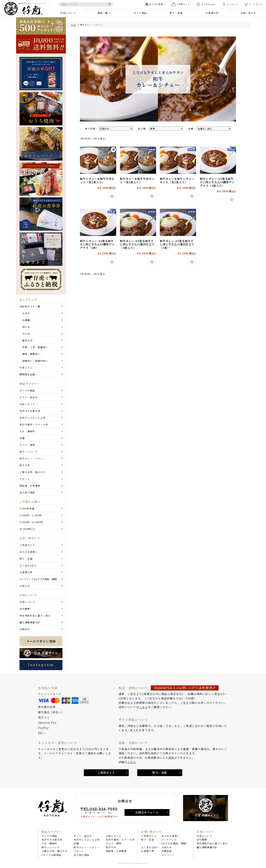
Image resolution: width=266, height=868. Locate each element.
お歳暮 (26, 320)
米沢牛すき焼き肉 (30, 411)
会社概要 (25, 609)
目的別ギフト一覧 (30, 306)
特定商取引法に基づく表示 (35, 616)
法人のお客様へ (29, 552)
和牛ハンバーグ (28, 452)
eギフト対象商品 (51, 855)
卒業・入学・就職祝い (35, 347)
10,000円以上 (28, 529)
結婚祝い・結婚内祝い (35, 361)
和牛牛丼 (25, 465)
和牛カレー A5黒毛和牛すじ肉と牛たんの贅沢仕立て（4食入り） (137, 244)
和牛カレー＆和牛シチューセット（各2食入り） (177, 180)
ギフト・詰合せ (29, 397)
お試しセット (27, 404)
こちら (144, 707)
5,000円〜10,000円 (31, 522)
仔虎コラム (26, 368)
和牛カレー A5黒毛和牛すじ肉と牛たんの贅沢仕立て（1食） (177, 244)
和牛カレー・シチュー (32, 458)
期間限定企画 (27, 374)
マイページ (168, 855)
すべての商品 (27, 391)
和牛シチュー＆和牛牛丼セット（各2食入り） (97, 180)
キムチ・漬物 (27, 445)
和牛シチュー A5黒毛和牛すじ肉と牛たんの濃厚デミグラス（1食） (97, 244)
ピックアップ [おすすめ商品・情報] (38, 579)
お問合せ (25, 629)
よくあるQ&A (28, 565)
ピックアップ (28, 300)
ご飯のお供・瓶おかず (32, 472)
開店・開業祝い (31, 354)
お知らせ (25, 586)
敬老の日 (27, 340)
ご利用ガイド (27, 545)
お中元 (26, 313)
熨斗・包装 (26, 559)
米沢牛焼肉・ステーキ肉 (34, 424)
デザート (25, 479)
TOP (74, 25)
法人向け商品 (27, 492)
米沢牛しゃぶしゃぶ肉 (32, 418)
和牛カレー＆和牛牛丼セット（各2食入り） (137, 180)
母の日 (26, 327)
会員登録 (167, 851)
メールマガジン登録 (41, 641)
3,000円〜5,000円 (31, 515)
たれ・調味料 (27, 431)
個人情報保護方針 (30, 622)
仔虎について (27, 602)
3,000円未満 (27, 509)
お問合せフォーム (147, 812)
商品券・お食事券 (30, 486)
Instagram (41, 665)
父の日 (26, 334)
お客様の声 (26, 572)
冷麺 (22, 438)
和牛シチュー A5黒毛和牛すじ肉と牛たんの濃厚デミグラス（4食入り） (217, 182)
